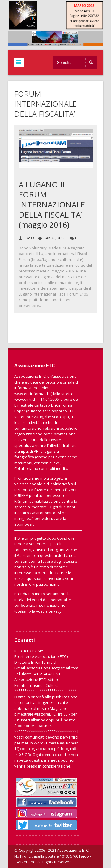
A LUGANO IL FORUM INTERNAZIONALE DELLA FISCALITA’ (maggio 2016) (52, 205)
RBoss (29, 238)
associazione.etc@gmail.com (52, 668)
